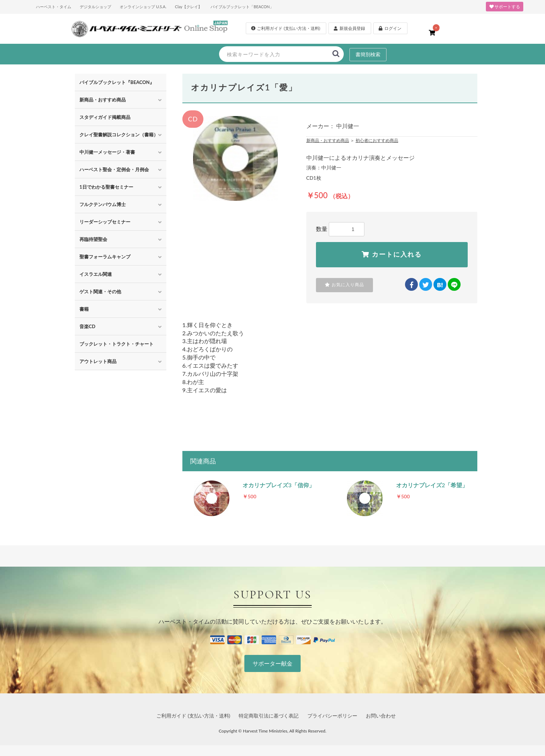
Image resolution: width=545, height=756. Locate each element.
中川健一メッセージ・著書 (107, 152)
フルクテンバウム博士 (103, 204)
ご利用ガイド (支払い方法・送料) (193, 716)
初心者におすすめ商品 (377, 140)
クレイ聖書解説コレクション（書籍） (119, 135)
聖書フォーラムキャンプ (105, 257)
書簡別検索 (368, 54)
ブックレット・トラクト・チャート (116, 344)
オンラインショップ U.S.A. (143, 7)
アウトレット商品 (98, 361)
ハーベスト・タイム (54, 7)
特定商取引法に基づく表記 (269, 716)
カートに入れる (392, 254)
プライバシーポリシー (332, 716)
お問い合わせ (381, 716)
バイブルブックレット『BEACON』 (117, 82)
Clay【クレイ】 (188, 7)
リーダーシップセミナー (105, 222)
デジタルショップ (95, 7)
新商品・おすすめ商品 (103, 100)
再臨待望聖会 (93, 239)
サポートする (505, 7)
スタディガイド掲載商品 (105, 117)
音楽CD (87, 326)
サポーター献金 (272, 663)
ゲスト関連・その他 (100, 292)
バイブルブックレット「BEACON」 (242, 7)
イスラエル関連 (96, 274)
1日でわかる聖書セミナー (106, 187)
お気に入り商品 (344, 285)
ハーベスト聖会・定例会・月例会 (114, 169)
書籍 (84, 309)
